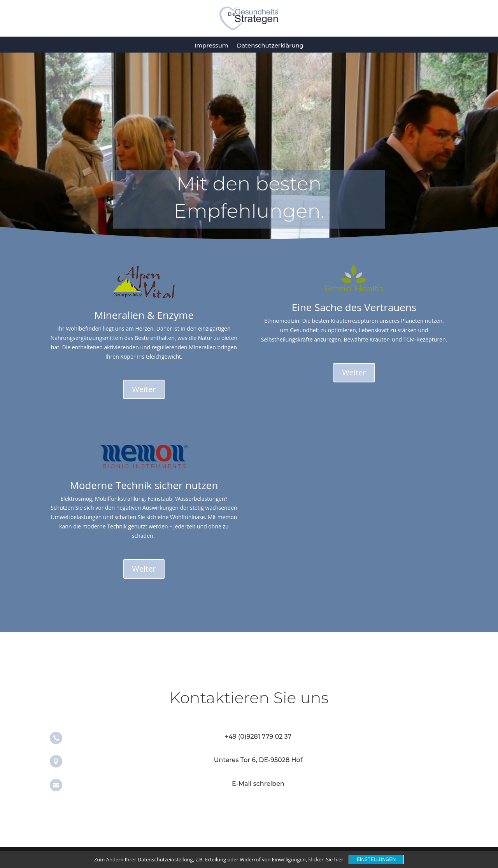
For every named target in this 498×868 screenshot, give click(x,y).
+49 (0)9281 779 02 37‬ (258, 737)
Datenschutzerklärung (270, 45)
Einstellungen (376, 859)
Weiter (144, 389)
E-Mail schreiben (258, 784)
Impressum (211, 45)
